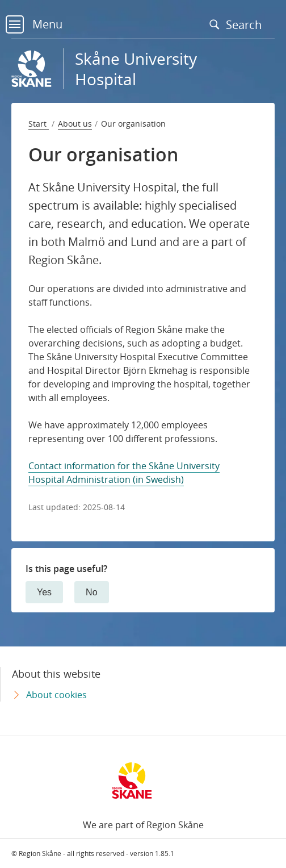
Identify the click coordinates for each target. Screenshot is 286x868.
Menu (34, 24)
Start (39, 124)
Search (238, 24)
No (91, 592)
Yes (44, 592)
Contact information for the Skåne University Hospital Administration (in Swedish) (124, 473)
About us (75, 124)
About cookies (56, 695)
